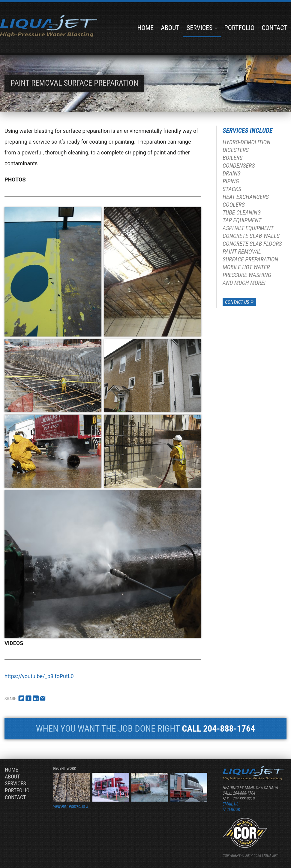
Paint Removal (242, 251)
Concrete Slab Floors (252, 244)
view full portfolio (69, 807)
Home (145, 28)
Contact (274, 28)
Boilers (232, 158)
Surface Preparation (250, 259)
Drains (232, 173)
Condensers (239, 166)
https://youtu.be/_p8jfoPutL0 (39, 676)
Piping (231, 181)
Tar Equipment (242, 220)
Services (202, 28)
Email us (231, 804)
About (170, 28)
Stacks (232, 189)
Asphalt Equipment (248, 228)
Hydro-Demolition (246, 142)
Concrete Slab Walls (251, 236)
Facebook (231, 809)
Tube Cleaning (242, 212)
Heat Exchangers (246, 197)
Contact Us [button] (237, 302)
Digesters (236, 150)
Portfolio (240, 28)
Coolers (234, 205)
